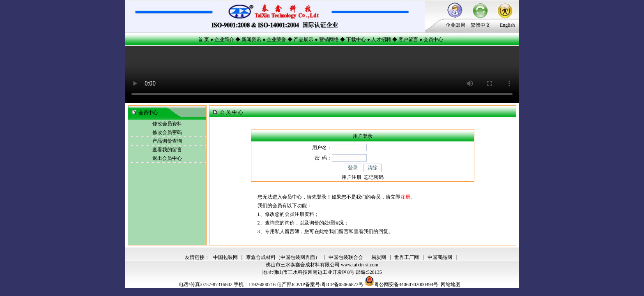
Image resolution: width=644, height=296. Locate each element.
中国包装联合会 (346, 257)
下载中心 (356, 39)
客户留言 (408, 39)
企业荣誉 (276, 39)
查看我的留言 (167, 150)
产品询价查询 (167, 141)
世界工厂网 (407, 257)
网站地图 (451, 284)
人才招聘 (381, 39)
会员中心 (433, 39)
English (507, 25)
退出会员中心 (167, 158)
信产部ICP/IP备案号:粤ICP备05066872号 (321, 284)
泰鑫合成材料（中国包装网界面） (283, 257)
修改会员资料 (167, 124)
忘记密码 (374, 177)
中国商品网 (440, 257)
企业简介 (224, 39)
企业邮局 (455, 25)
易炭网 (379, 257)
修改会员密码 (167, 132)
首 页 (204, 39)
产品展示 (304, 39)
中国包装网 (225, 257)
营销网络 (329, 39)
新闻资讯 (251, 39)
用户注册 (352, 177)
